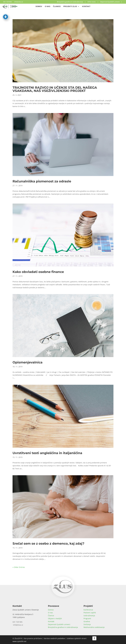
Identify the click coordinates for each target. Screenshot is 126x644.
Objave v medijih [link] (55, 618)
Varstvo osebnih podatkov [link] (54, 638)
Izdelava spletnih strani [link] (77, 638)
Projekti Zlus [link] (70, 6)
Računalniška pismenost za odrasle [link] (42, 181)
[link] (10, 8)
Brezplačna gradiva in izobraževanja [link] (70, 2)
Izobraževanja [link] (89, 616)
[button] (94, 638)
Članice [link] (57, 6)
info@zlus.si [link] (18, 2)
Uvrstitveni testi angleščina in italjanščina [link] (47, 453)
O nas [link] (47, 6)
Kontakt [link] (86, 6)
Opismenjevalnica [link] (28, 362)
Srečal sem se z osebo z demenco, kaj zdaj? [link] (48, 544)
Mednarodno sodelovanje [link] (94, 627)
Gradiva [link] (87, 621)
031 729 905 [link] (7, 2)
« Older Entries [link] (19, 567)
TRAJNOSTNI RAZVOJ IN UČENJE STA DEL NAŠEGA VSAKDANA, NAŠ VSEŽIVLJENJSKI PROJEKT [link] (55, 89)
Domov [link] (39, 6)
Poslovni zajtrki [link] (90, 613)
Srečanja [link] (87, 624)
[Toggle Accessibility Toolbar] (6, 13)
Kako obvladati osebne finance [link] (38, 272)
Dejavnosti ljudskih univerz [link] (110, 2)
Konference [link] (88, 610)
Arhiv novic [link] (92, 2)
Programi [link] (87, 618)
